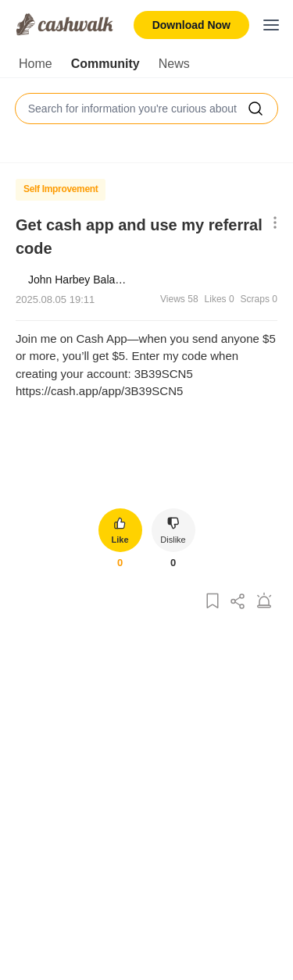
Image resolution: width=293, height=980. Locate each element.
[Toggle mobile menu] (271, 25)
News (174, 64)
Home (36, 64)
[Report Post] (264, 602)
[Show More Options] (272, 224)
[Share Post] (238, 602)
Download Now (191, 25)
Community (105, 64)
